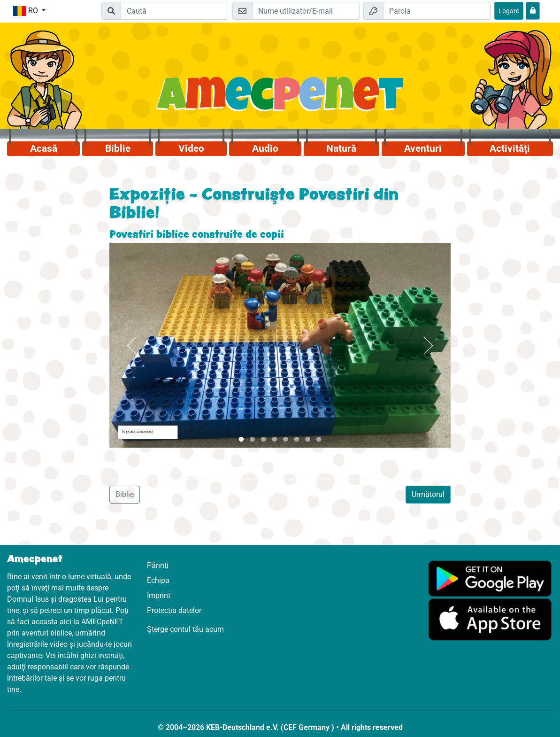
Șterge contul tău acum (185, 629)
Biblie (118, 148)
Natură (341, 148)
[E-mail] (306, 11)
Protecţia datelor (174, 610)
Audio (265, 148)
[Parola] (437, 11)
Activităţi (510, 148)
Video (191, 148)
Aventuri (423, 148)
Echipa (158, 580)
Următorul (428, 494)
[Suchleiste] (174, 11)
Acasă (44, 148)
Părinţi (158, 565)
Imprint (159, 595)
